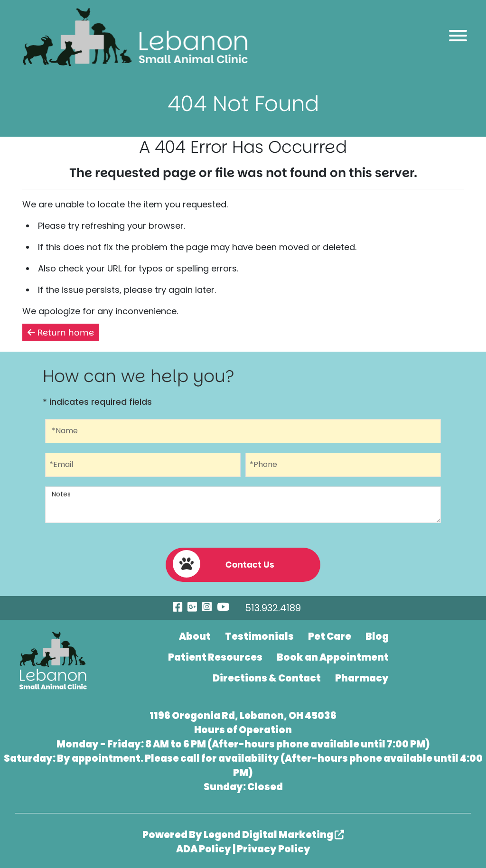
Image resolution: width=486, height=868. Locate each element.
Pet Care (330, 636)
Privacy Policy (274, 849)
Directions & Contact (267, 678)
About (195, 636)
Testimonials (259, 636)
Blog (377, 636)
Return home (61, 332)
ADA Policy (204, 849)
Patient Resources (215, 657)
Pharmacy (362, 678)
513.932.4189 (273, 608)
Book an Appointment (333, 657)
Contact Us (224, 564)
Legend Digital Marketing (274, 835)
